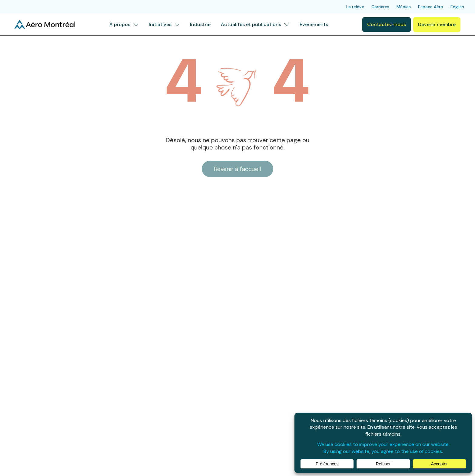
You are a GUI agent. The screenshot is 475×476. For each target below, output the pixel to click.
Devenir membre (437, 24)
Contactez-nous (387, 24)
